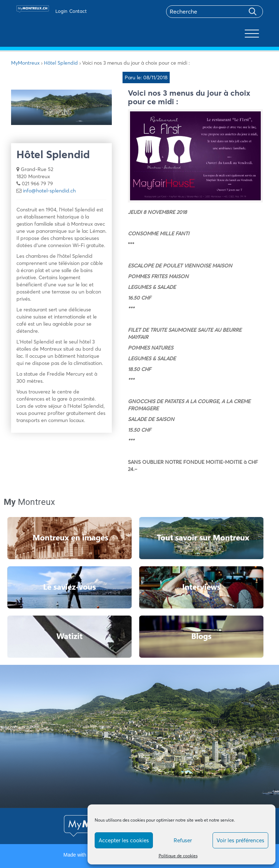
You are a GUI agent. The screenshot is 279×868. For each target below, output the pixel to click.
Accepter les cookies (124, 840)
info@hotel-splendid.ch (49, 191)
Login (61, 11)
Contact (78, 11)
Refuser (183, 840)
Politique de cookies (178, 856)
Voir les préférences (240, 840)
